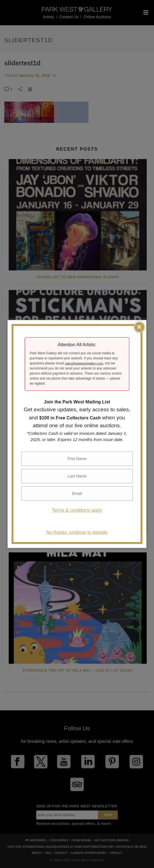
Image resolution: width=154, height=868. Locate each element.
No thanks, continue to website (77, 532)
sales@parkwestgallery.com (84, 363)
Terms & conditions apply (77, 510)
